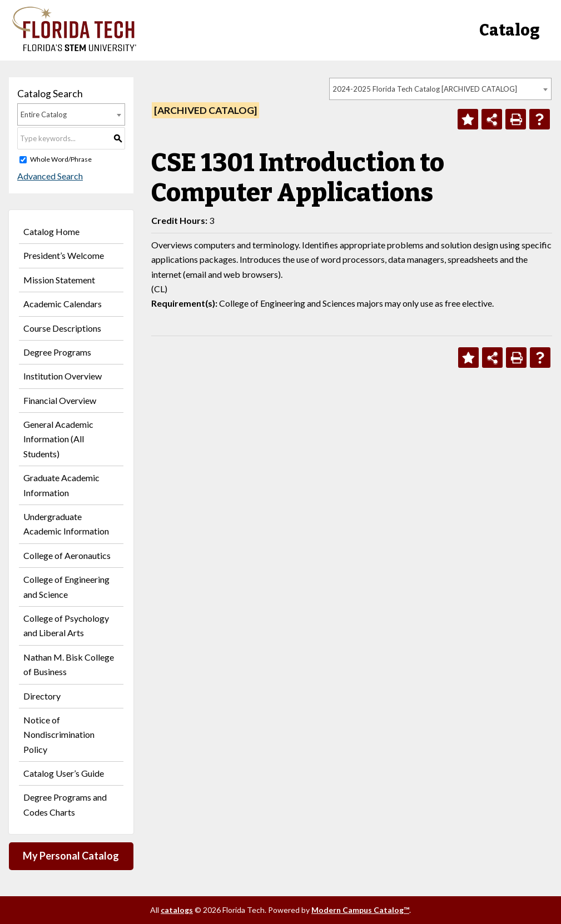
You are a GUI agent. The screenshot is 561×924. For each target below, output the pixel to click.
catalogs (177, 910)
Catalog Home (51, 231)
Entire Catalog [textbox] (44, 114)
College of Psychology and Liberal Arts (66, 625)
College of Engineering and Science (66, 586)
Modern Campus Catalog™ (360, 910)
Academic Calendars (63, 304)
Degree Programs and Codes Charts (65, 804)
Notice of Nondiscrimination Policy (59, 735)
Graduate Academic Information (61, 485)
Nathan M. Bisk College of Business (69, 664)
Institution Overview (63, 376)
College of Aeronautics (67, 555)
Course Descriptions (62, 328)
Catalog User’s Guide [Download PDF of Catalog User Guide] (64, 773)
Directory (42, 696)
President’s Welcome (64, 255)
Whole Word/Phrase (61, 159)
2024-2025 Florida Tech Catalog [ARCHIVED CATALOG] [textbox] (425, 89)
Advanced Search (50, 176)
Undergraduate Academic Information (66, 524)
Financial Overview (60, 400)
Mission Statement (59, 280)
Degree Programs (57, 352)
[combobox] (440, 89)
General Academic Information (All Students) (58, 439)
